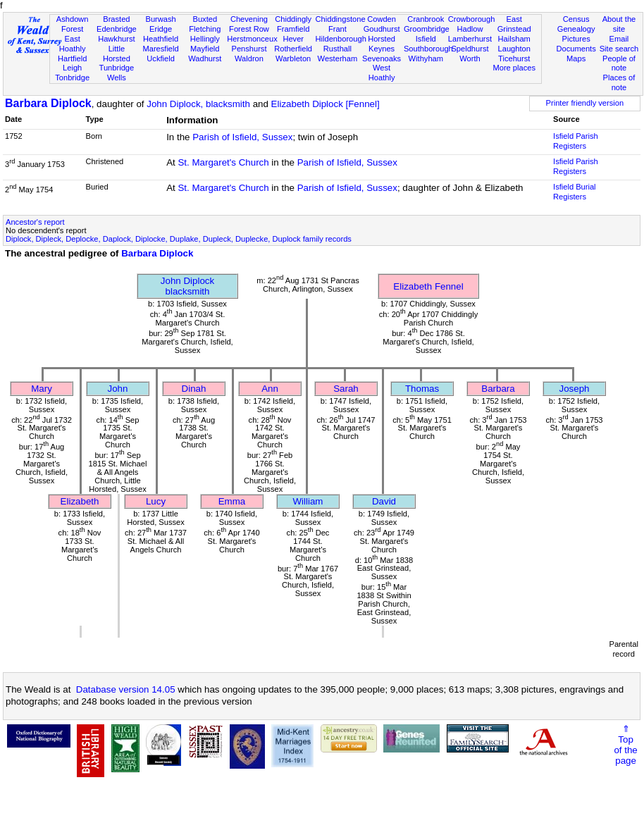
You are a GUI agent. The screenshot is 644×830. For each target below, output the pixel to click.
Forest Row (249, 29)
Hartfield (72, 58)
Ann (270, 389)
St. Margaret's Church (223, 162)
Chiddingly (293, 19)
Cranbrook (426, 19)
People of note (619, 63)
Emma (232, 501)
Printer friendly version (585, 103)
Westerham (338, 58)
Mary (42, 389)
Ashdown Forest (73, 24)
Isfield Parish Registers (576, 141)
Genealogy (576, 29)
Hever (293, 39)
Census (576, 19)
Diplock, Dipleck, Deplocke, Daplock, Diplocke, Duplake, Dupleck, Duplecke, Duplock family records (179, 239)
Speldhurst (470, 49)
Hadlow (470, 29)
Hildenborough (341, 39)
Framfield (293, 29)
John (118, 389)
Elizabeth (80, 501)
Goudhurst (382, 29)
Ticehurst (514, 58)
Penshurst (249, 49)
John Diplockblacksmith (187, 286)
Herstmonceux (252, 39)
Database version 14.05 (126, 689)
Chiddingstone (341, 19)
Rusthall (338, 49)
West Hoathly (382, 73)
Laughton (514, 49)
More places (514, 68)
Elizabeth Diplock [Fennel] (326, 104)
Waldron (249, 58)
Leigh (72, 68)
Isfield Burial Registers (575, 192)
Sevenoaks (382, 58)
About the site (619, 24)
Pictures (576, 39)
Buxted (205, 19)
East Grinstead (514, 24)
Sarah (346, 389)
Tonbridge (72, 78)
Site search (619, 49)
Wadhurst (205, 58)
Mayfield (205, 49)
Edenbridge (117, 29)
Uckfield (161, 58)
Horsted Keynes (382, 44)
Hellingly (205, 39)
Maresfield (160, 49)
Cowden (382, 19)
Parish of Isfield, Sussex (242, 137)
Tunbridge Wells (117, 73)
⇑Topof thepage (625, 745)
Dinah (194, 389)
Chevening (249, 19)
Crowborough (472, 19)
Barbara (498, 389)
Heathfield (161, 39)
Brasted (116, 19)
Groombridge (427, 29)
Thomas (422, 389)
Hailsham (514, 39)
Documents (576, 49)
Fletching (205, 29)
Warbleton (293, 58)
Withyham (426, 58)
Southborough (428, 49)
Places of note (619, 82)
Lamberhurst (470, 39)
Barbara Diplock (48, 103)
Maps (576, 58)
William (308, 501)
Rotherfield (293, 49)
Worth (470, 58)
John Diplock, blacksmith (198, 104)
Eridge (161, 29)
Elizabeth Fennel (428, 286)
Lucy (156, 501)
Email (619, 39)
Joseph (575, 389)
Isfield (426, 39)
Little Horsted (117, 54)
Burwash (160, 19)
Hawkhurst (116, 39)
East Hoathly (73, 44)
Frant (338, 29)
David (384, 501)
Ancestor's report (35, 222)
